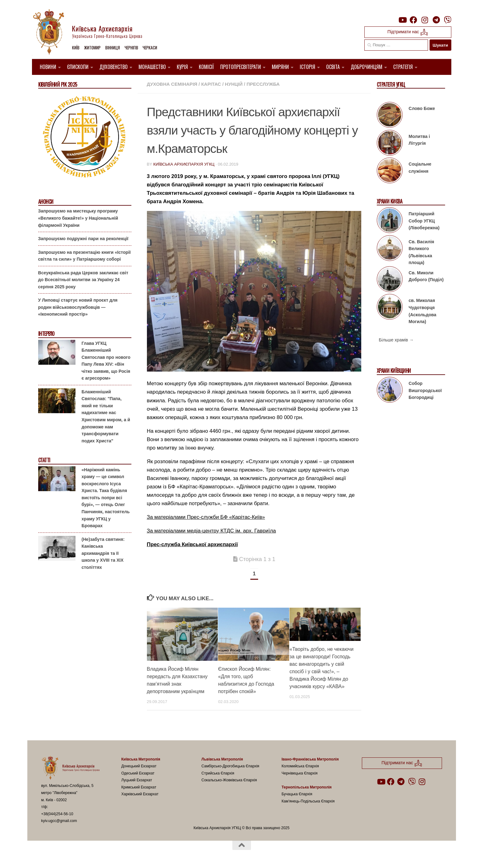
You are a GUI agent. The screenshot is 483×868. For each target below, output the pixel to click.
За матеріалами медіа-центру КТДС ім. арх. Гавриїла (212, 531)
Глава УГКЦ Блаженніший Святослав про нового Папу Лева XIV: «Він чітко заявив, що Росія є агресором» (106, 361)
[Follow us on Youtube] (402, 20)
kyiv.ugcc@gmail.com (59, 821)
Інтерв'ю (46, 334)
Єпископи (78, 67)
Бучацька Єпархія (297, 794)
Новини (48, 67)
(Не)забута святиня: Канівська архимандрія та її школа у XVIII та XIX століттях (103, 553)
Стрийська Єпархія (218, 773)
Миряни (280, 67)
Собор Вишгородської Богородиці (425, 390)
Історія (308, 67)
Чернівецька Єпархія (300, 773)
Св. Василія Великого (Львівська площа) (421, 252)
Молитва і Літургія (419, 140)
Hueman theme (115, 855)
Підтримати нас (408, 32)
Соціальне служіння (420, 168)
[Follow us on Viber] (448, 20)
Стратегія (403, 67)
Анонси (46, 202)
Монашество (152, 67)
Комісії (206, 67)
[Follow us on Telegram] (436, 20)
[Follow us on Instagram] (425, 20)
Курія (182, 67)
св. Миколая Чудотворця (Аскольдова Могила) (423, 311)
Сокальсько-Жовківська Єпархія (229, 780)
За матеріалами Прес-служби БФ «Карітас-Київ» (206, 517)
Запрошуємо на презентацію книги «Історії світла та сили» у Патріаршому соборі (84, 256)
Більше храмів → (396, 340)
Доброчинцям (367, 67)
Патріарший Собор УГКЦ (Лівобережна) (424, 221)
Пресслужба (263, 84)
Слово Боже (422, 108)
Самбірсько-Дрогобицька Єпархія (230, 766)
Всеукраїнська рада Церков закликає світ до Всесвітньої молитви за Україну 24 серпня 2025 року (83, 280)
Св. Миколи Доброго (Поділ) (426, 276)
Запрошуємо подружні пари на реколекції (83, 239)
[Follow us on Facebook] (413, 20)
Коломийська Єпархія (300, 766)
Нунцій (234, 84)
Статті (44, 460)
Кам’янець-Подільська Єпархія (308, 801)
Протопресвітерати (241, 67)
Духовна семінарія (172, 84)
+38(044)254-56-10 (57, 814)
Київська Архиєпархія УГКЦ (184, 164)
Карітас (211, 84)
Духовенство (114, 67)
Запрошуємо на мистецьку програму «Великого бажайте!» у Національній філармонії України (78, 218)
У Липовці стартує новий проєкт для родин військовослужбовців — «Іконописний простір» (78, 307)
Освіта (333, 67)
